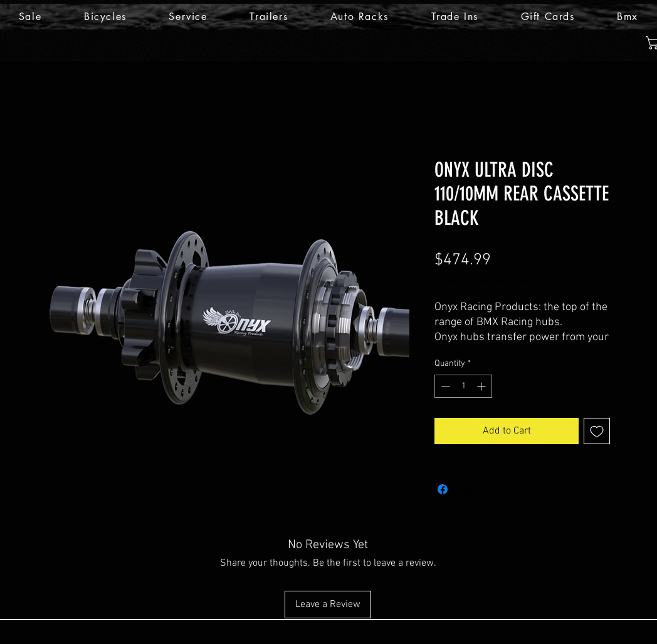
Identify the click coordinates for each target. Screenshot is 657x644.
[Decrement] (444, 386)
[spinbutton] (463, 386)
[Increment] (482, 386)
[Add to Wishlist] (597, 431)
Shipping (528, 281)
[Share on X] (466, 489)
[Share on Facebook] (443, 489)
